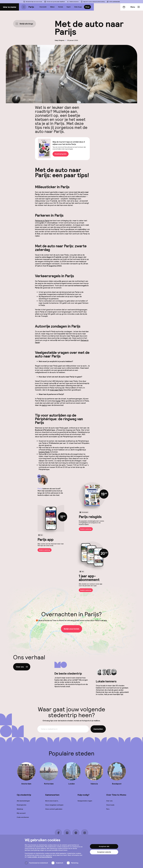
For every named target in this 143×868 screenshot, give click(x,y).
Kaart (69, 7)
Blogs (87, 7)
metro (44, 405)
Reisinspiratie (22, 805)
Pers (108, 809)
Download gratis (61, 154)
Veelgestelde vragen (85, 801)
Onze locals (110, 805)
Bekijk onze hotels (71, 629)
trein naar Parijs (56, 390)
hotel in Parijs (44, 452)
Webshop (20, 809)
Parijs (31, 7)
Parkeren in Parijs (42, 221)
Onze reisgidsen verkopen (54, 805)
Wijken (52, 7)
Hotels (61, 7)
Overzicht (43, 7)
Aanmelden (98, 729)
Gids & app (78, 7)
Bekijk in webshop (86, 529)
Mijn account (21, 813)
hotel (58, 401)
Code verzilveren (23, 817)
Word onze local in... (52, 801)
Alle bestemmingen (23, 801)
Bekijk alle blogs (24, 24)
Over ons (22, 667)
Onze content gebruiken (54, 809)
